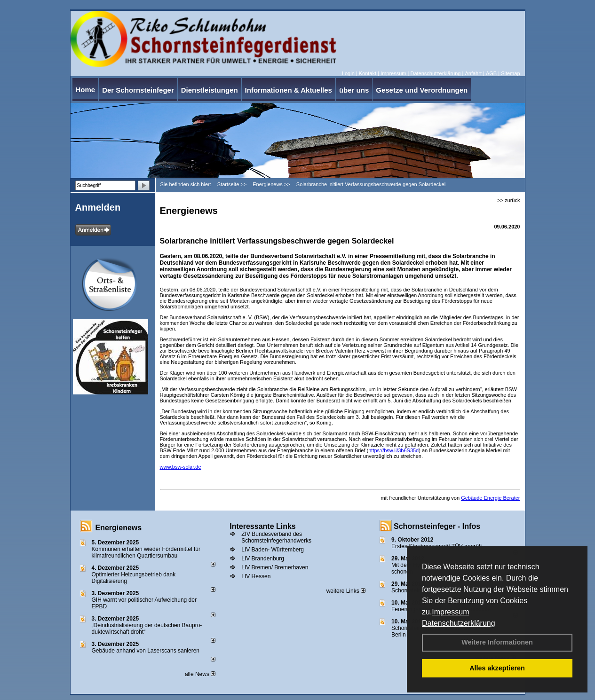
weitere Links (346, 591)
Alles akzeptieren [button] (497, 668)
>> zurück (508, 200)
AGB (491, 73)
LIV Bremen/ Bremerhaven (275, 567)
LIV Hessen (256, 576)
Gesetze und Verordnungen (422, 90)
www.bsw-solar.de (181, 467)
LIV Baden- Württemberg (273, 550)
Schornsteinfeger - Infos (437, 526)
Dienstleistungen (210, 90)
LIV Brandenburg (263, 558)
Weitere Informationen (497, 642)
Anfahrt (473, 73)
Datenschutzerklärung (459, 623)
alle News (200, 674)
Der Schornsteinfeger (138, 90)
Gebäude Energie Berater (490, 498)
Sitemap (510, 73)
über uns (354, 90)
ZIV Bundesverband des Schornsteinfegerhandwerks (276, 537)
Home (86, 90)
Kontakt (368, 73)
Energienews (119, 528)
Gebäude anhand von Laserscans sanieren (146, 651)
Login (348, 73)
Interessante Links (263, 526)
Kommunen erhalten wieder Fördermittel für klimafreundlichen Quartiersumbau (146, 552)
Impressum (450, 612)
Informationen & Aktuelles (289, 90)
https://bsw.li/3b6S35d (393, 450)
